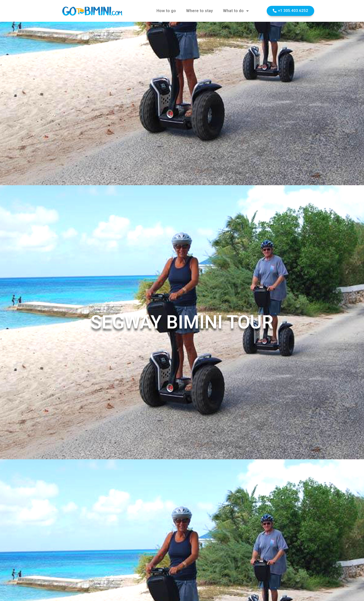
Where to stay (199, 11)
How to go (166, 11)
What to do (236, 11)
